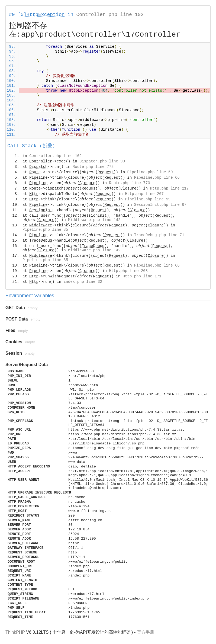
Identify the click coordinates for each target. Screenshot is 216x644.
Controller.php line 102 (110, 15)
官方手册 (146, 632)
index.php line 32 (83, 282)
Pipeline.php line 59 (150, 172)
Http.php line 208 (128, 271)
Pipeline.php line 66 (157, 178)
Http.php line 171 (142, 276)
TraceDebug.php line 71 (159, 235)
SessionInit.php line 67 (160, 205)
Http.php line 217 (170, 188)
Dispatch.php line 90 (102, 161)
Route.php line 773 (129, 183)
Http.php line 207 (144, 194)
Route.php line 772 (93, 167)
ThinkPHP (15, 632)
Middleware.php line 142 (94, 220)
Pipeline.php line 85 (45, 230)
